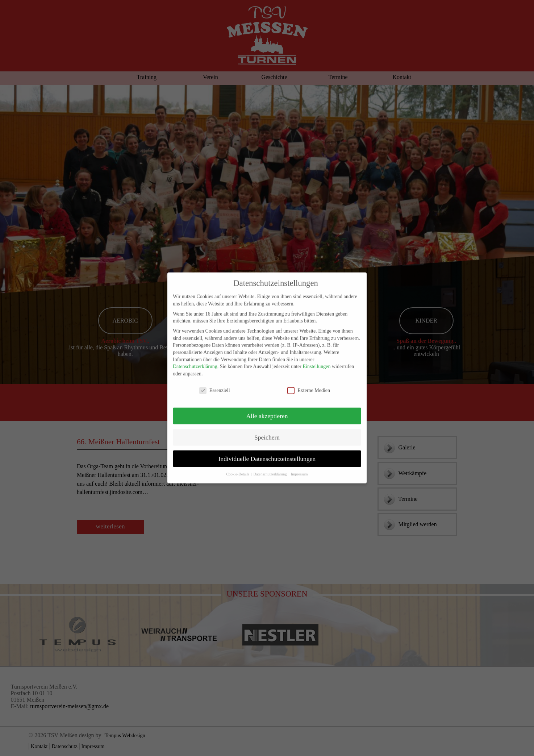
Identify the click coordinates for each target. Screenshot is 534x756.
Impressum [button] (299, 468)
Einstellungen (316, 360)
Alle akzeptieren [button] (267, 410)
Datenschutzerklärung (195, 360)
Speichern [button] (267, 431)
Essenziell (215, 384)
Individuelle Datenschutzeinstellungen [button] (267, 453)
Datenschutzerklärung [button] (270, 468)
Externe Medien (309, 384)
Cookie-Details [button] (238, 468)
